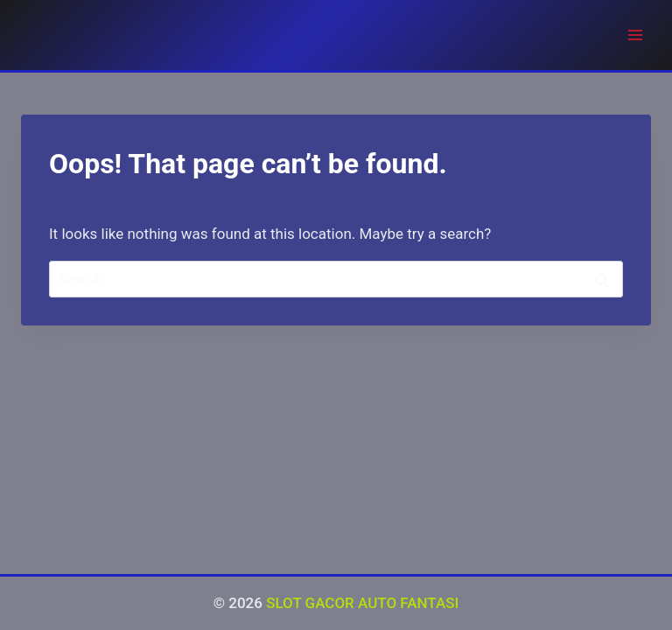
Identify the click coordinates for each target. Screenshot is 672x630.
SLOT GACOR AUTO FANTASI (362, 603)
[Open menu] (635, 35)
